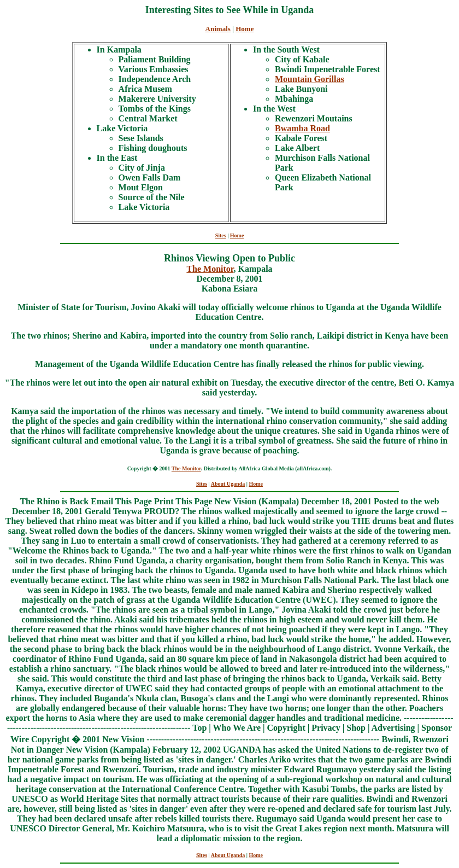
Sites (221, 235)
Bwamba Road (302, 128)
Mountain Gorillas (310, 79)
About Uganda (228, 484)
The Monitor (210, 269)
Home (245, 29)
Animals (218, 29)
